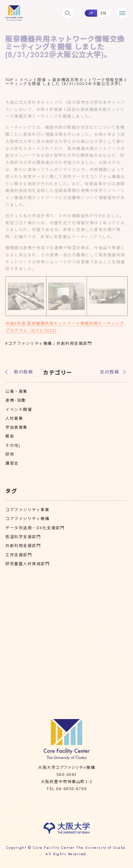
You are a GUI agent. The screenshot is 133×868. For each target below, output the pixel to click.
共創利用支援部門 (74, 343)
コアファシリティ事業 (27, 509)
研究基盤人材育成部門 (27, 563)
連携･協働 (16, 400)
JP (91, 13)
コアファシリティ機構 (30, 343)
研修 (10, 454)
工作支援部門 (19, 554)
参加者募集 (16, 427)
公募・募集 (16, 391)
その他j (13, 445)
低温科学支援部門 (23, 536)
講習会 (12, 463)
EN (104, 13)
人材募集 (14, 418)
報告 (10, 436)
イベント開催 (19, 409)
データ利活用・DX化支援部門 (35, 527)
